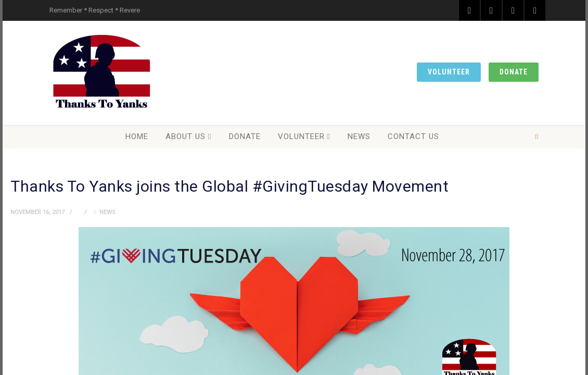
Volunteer (449, 72)
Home (137, 136)
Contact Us (413, 136)
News (359, 136)
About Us (186, 136)
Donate (514, 72)
